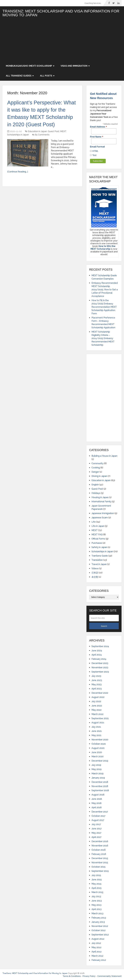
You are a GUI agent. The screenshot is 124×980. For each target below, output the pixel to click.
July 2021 (96, 727)
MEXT (63, 131)
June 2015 (97, 880)
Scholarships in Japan (18, 135)
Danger (95, 472)
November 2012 (100, 926)
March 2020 (98, 757)
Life (94, 522)
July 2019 (96, 765)
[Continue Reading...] (18, 172)
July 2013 (96, 896)
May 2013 (96, 905)
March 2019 (97, 774)
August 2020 (98, 748)
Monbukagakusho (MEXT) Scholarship (29, 66)
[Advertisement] (62, 40)
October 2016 (99, 850)
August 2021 (98, 723)
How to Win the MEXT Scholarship (103, 248)
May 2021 (96, 735)
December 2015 (100, 858)
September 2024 (100, 646)
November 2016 (100, 846)
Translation (97, 560)
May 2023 (96, 684)
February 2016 (99, 854)
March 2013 (97, 913)
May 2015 (96, 884)
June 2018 (97, 799)
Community (97, 463)
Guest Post (54, 131)
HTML (95, 151)
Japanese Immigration (103, 513)
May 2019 (96, 769)
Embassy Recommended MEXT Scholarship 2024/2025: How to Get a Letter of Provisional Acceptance (105, 290)
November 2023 (100, 667)
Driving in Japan (99, 476)
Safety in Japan (99, 547)
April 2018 (97, 807)
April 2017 (96, 837)
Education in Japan (37, 131)
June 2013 (97, 901)
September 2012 (100, 935)
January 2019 (98, 778)
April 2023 (97, 689)
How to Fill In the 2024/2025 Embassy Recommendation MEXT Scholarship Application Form (104, 307)
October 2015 (98, 867)
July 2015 (96, 875)
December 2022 (100, 693)
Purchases (97, 543)
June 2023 (97, 680)
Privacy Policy (89, 976)
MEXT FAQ (97, 535)
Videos (95, 568)
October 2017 (98, 816)
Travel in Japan (99, 564)
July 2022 (96, 701)
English (95, 485)
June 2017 (97, 829)
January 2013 (98, 922)
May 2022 (96, 710)
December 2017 (100, 812)
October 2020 (99, 744)
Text (94, 155)
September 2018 (100, 790)
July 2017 (96, 824)
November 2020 (100, 740)
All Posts (46, 76)
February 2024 (99, 659)
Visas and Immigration (74, 66)
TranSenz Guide (100, 556)
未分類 (95, 577)
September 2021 (100, 718)
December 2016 (100, 841)
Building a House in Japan (104, 456)
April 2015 (96, 888)
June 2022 (97, 706)
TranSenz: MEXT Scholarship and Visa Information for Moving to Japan (61, 13)
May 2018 (96, 803)
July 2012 (96, 943)
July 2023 (96, 676)
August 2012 (98, 939)
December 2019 (100, 761)
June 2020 (97, 752)
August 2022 (98, 697)
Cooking (96, 468)
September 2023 (100, 672)
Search (104, 626)
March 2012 (97, 956)
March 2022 (97, 714)
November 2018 (100, 786)
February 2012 (99, 960)
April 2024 (97, 655)
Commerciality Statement (109, 976)
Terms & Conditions (72, 976)
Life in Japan (98, 526)
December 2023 (100, 663)
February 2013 (99, 918)
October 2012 (98, 930)
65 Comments (42, 135)
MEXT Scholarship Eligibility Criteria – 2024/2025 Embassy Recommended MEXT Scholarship (103, 338)
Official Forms (98, 539)
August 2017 (98, 820)
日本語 (95, 573)
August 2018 (98, 795)
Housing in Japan (100, 497)
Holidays (96, 493)
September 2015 (100, 871)
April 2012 (96, 952)
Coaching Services (93, 3)
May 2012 (96, 947)
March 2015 (97, 892)
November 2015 (100, 863)
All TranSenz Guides (19, 76)
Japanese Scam (100, 518)
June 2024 (97, 651)
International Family (101, 502)
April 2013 (96, 909)
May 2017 (96, 833)
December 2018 (100, 782)
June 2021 (97, 731)
